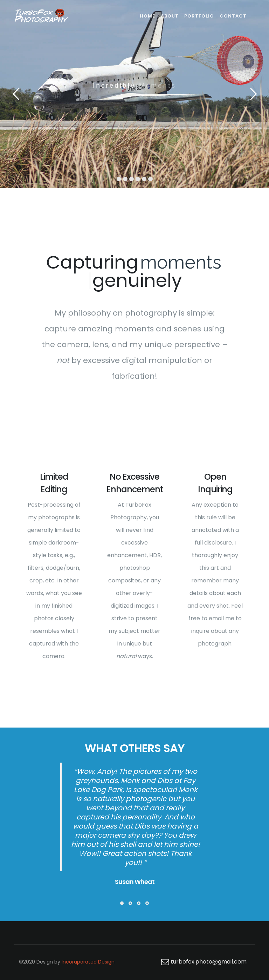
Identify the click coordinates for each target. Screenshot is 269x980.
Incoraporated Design (88, 962)
